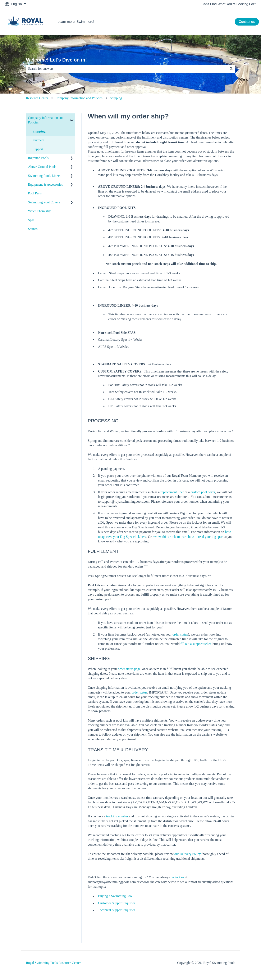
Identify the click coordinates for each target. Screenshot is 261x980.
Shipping (116, 98)
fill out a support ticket (196, 644)
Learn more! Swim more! (76, 22)
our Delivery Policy (188, 854)
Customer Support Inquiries (117, 903)
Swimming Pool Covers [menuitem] (44, 202)
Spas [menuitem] (31, 220)
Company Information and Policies (79, 98)
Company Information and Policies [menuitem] (46, 120)
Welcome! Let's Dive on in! (56, 60)
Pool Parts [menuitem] (35, 193)
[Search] (231, 69)
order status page (129, 669)
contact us (177, 877)
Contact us (247, 22)
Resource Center (37, 98)
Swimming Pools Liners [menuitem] (44, 176)
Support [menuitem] (38, 149)
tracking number (118, 816)
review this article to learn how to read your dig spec (188, 537)
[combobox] (127, 69)
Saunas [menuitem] (33, 229)
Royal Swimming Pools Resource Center (53, 963)
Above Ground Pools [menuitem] (42, 167)
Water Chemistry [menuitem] (39, 211)
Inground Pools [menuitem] (38, 158)
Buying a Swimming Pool (115, 896)
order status (180, 634)
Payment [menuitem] (38, 140)
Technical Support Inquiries (117, 910)
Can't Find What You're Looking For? (229, 4)
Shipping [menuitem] (39, 131)
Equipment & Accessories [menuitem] (45, 184)
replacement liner (172, 492)
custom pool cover (203, 492)
